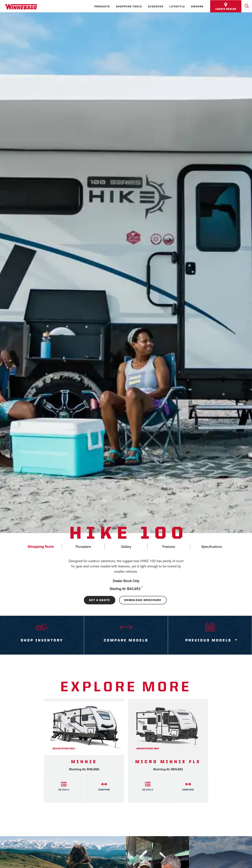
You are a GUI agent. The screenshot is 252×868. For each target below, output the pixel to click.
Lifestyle (177, 6)
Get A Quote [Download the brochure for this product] (100, 600)
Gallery (126, 547)
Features (169, 547)
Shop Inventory (42, 640)
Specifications (212, 547)
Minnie (84, 762)
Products (102, 6)
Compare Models (126, 640)
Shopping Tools (129, 6)
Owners (197, 6)
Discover (156, 6)
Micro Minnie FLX (168, 762)
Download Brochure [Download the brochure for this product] (143, 600)
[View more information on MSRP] (142, 589)
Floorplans (83, 547)
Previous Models (208, 640)
